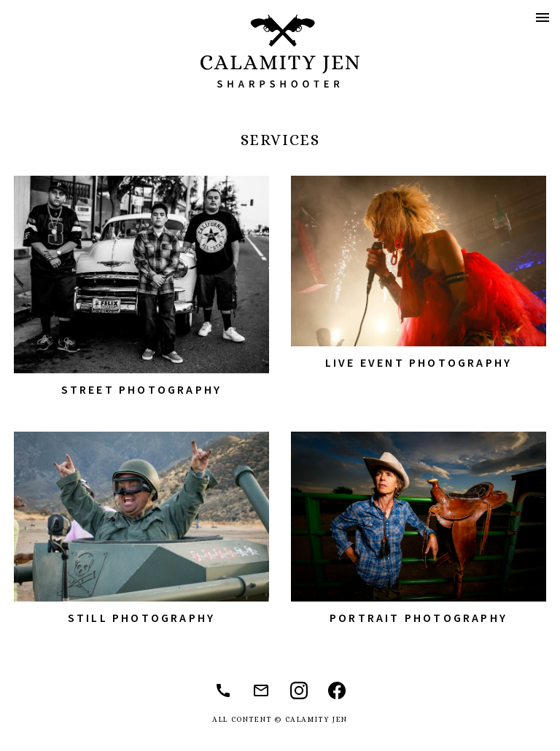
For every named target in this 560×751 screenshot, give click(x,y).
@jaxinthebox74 (299, 690)
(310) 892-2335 (223, 690)
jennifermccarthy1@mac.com (261, 690)
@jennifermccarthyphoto (337, 690)
